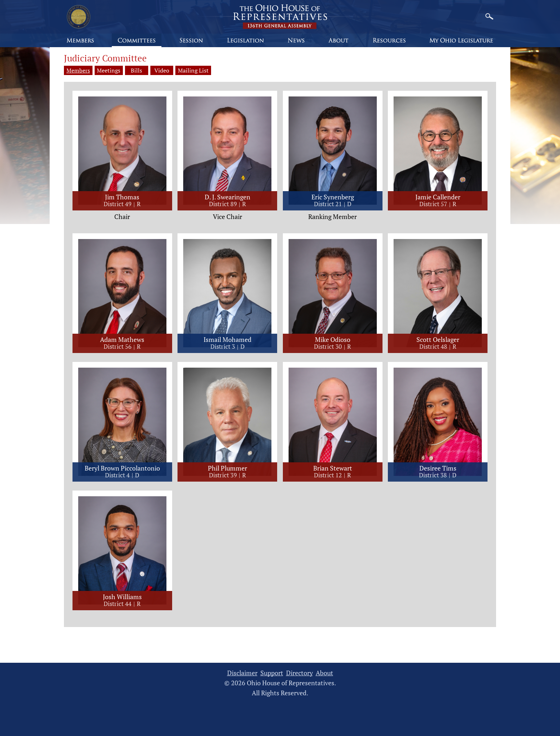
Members (78, 70)
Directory (299, 673)
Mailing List (205, 70)
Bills (140, 70)
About (324, 673)
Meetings (109, 70)
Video (170, 70)
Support (272, 673)
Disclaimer (242, 673)
